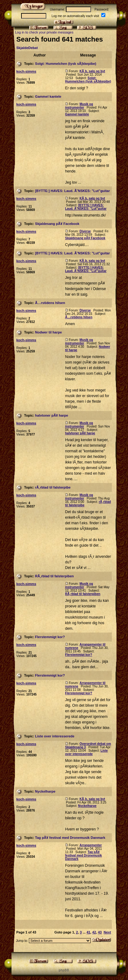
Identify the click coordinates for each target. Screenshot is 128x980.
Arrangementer (91, 845)
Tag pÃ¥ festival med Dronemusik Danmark (70, 838)
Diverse (85, 231)
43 (100, 932)
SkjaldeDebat (27, 48)
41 (88, 932)
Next (107, 932)
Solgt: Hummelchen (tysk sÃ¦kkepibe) (66, 64)
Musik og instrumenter (79, 106)
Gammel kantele (48, 96)
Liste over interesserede (55, 736)
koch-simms (26, 71)
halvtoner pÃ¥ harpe (52, 415)
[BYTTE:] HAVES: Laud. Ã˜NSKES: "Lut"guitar (73, 191)
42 (94, 932)
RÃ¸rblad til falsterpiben (55, 576)
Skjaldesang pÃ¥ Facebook (57, 224)
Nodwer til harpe (48, 332)
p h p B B (64, 970)
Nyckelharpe (45, 791)
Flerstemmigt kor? (50, 637)
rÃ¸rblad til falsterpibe (53, 487)
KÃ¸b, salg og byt (92, 71)
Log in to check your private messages (44, 32)
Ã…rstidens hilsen (50, 303)
